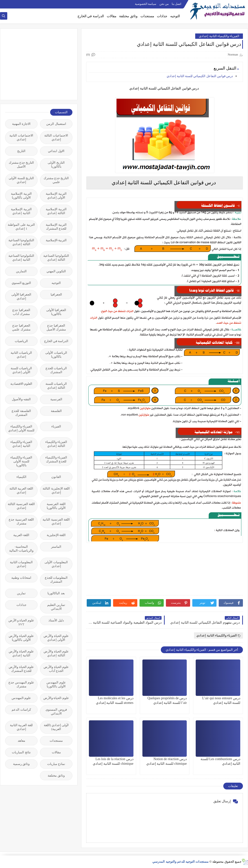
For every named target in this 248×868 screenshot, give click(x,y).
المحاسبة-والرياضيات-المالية (21, 549)
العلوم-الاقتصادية (21, 384)
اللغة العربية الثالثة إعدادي (21, 490)
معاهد (21, 741)
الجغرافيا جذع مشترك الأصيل (56, 327)
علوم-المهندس (21, 698)
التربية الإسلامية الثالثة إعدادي (56, 211)
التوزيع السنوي (21, 283)
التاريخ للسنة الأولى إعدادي (21, 180)
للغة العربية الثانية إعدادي (21, 727)
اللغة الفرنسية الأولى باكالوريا (56, 506)
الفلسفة (56, 411)
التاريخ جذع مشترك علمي (56, 180)
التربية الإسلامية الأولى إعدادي (56, 196)
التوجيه (175, 16)
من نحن (164, 4)
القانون (56, 477)
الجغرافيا (56, 294)
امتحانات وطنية (21, 578)
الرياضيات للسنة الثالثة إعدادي (56, 386)
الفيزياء (56, 426)
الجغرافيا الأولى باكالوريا (56, 312)
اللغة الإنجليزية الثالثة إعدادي (56, 490)
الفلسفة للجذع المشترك (21, 413)
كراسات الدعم (21, 710)
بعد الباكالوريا (56, 593)
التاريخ (21, 151)
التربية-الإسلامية (56, 240)
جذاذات (162, 16)
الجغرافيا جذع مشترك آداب (21, 312)
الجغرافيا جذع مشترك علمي (21, 327)
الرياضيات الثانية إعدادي (21, 355)
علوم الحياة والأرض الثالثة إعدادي (56, 653)
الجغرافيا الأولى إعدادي (21, 296)
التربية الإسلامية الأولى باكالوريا (21, 196)
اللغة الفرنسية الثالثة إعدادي (21, 506)
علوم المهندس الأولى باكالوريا (56, 684)
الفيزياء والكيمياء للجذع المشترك (56, 459)
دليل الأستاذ (56, 620)
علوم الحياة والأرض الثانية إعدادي (21, 653)
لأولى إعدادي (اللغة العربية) (56, 727)
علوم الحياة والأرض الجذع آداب (56, 669)
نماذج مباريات (56, 764)
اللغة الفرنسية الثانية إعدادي (56, 521)
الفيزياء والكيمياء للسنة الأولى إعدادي (21, 428)
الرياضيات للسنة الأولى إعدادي (21, 370)
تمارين (21, 593)
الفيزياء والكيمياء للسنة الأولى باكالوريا (21, 461)
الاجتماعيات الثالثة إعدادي (56, 137)
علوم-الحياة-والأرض (56, 698)
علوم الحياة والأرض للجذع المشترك (21, 669)
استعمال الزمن (56, 124)
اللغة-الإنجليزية (56, 535)
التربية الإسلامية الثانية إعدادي (21, 211)
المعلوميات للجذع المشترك (56, 580)
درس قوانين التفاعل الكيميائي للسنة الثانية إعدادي (200, 76)
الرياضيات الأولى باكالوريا (56, 355)
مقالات (112, 16)
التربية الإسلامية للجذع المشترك (56, 227)
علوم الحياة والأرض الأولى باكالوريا (21, 638)
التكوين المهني (56, 271)
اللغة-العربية (21, 535)
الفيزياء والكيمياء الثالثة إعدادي (56, 444)
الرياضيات (21, 341)
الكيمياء (21, 477)
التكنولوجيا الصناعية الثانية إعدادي (21, 258)
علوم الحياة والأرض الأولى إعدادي (56, 638)
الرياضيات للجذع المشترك (56, 370)
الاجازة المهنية (21, 124)
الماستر (56, 547)
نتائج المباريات (21, 752)
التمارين (21, 271)
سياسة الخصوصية (146, 4)
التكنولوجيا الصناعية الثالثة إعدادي (21, 242)
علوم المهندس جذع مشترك (21, 684)
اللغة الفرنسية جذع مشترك (21, 521)
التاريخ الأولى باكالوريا (56, 165)
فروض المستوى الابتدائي (56, 711)
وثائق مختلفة (128, 16)
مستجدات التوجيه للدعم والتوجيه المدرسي (180, 862)
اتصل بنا (176, 4)
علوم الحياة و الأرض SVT (21, 622)
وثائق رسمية (21, 764)
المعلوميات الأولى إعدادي (56, 564)
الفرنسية (56, 399)
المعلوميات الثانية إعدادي (21, 564)
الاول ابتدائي (56, 151)
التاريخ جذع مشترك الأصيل (21, 165)
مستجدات (147, 16)
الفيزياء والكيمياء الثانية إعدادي (219, 36)
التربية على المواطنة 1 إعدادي (21, 227)
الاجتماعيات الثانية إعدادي (21, 137)
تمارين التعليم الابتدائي (56, 607)
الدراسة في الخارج (91, 16)
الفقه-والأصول (21, 399)
